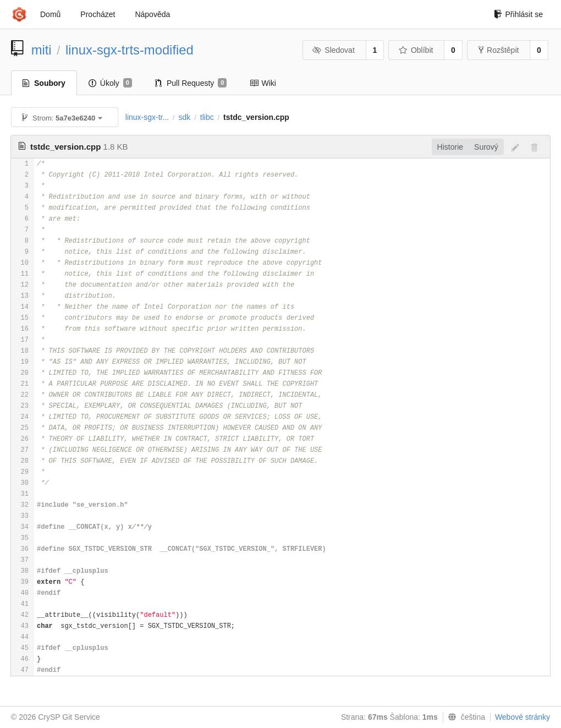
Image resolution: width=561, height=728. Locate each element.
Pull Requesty (191, 83)
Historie (450, 147)
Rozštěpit (499, 50)
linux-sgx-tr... (147, 117)
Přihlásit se (518, 14)
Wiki (263, 83)
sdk (185, 117)
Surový (486, 147)
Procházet (98, 14)
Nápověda (152, 14)
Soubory (44, 83)
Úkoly (110, 83)
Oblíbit (416, 50)
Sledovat (334, 50)
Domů (50, 14)
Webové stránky (522, 717)
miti (42, 50)
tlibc (207, 117)
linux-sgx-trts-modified (130, 50)
